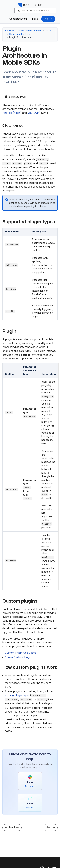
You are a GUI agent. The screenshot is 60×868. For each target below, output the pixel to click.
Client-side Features (20, 34)
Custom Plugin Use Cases (20, 653)
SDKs (48, 31)
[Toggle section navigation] (7, 11)
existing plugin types (17, 695)
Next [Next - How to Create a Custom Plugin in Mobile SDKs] (50, 827)
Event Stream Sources (30, 31)
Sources (10, 31)
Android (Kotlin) (12, 113)
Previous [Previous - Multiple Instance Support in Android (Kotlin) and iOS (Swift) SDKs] (12, 827)
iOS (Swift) (34, 113)
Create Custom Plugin (18, 657)
